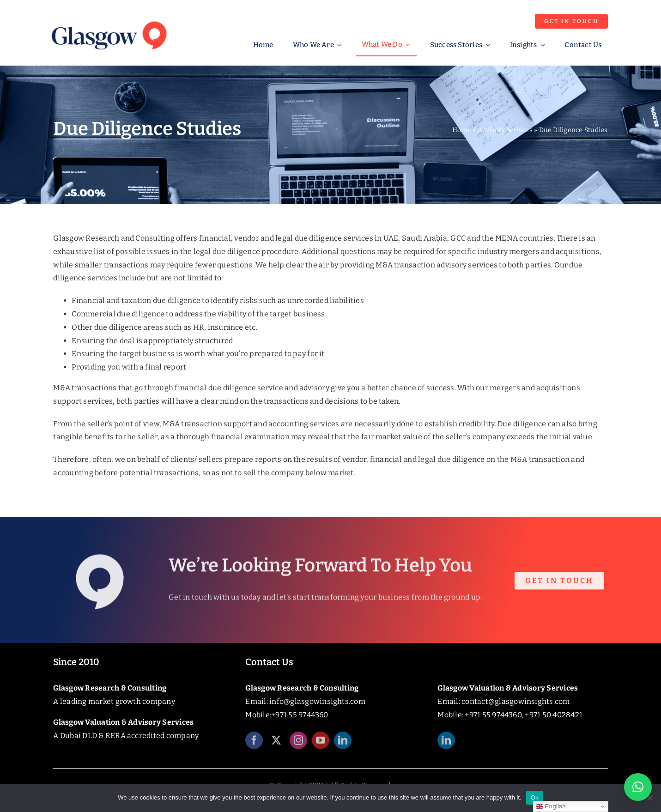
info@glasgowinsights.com (317, 701)
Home (462, 130)
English (551, 806)
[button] (638, 787)
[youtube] (321, 745)
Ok (535, 797)
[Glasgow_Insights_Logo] (108, 20)
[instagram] (298, 745)
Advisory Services (505, 130)
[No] (649, 798)
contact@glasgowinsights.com (515, 701)
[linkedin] (343, 745)
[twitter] (276, 745)
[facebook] (254, 745)
